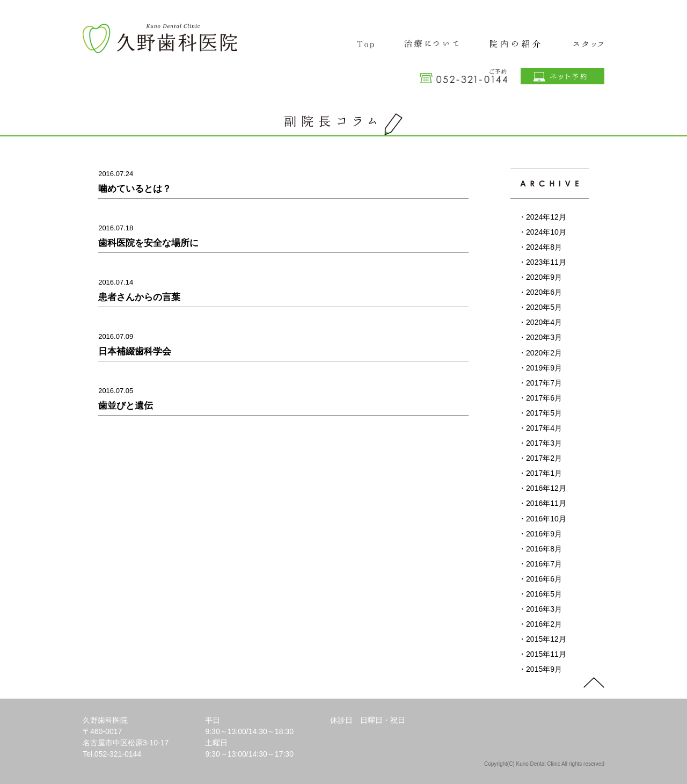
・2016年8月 (540, 549)
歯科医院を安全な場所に (148, 243)
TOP (367, 39)
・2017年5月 (540, 413)
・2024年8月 (540, 247)
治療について (432, 39)
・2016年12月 (542, 488)
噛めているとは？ (135, 189)
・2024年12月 (542, 217)
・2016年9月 (540, 534)
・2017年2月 (540, 458)
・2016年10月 (542, 519)
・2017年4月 (540, 428)
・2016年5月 (540, 594)
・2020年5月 (540, 307)
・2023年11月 (542, 262)
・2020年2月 (540, 353)
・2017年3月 (540, 443)
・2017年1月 (540, 473)
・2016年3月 (540, 609)
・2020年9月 (540, 277)
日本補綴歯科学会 (135, 351)
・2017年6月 (540, 398)
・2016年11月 (542, 503)
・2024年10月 (542, 232)
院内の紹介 (514, 39)
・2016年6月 (540, 579)
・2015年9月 (540, 669)
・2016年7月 (540, 564)
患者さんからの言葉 (139, 297)
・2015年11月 (542, 654)
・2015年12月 (542, 639)
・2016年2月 (540, 624)
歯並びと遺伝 (126, 406)
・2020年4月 (540, 322)
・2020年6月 (540, 292)
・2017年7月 (540, 383)
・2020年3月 (540, 337)
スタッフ (581, 39)
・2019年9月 (540, 368)
